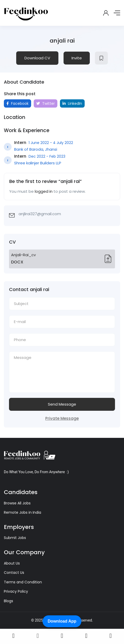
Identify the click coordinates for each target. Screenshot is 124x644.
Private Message (62, 418)
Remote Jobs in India (23, 512)
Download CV (37, 58)
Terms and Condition (23, 582)
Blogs (8, 601)
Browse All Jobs (17, 503)
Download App (62, 621)
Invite (77, 58)
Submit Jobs (15, 538)
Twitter (46, 103)
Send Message (62, 404)
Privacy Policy (16, 591)
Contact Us (14, 573)
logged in (44, 191)
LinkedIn (72, 103)
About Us (12, 563)
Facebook (17, 103)
